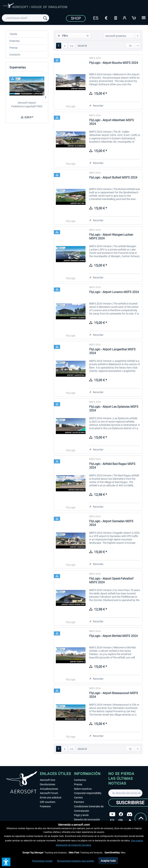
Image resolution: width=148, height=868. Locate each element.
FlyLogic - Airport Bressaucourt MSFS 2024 (114, 695)
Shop (76, 18)
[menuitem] (26, 18)
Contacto (15, 55)
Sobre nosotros (83, 789)
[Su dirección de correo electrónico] (125, 793)
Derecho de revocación (87, 820)
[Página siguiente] (65, 46)
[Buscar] (45, 18)
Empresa (15, 41)
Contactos (80, 780)
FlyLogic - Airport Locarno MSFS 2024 (114, 292)
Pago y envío (81, 815)
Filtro (63, 36)
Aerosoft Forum (49, 793)
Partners (79, 802)
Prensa (14, 48)
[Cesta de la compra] (134, 18)
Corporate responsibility (88, 793)
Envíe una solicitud (51, 798)
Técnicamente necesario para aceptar (75, 861)
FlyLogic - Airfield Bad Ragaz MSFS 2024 (112, 466)
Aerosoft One (47, 780)
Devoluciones (47, 784)
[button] (6, 862)
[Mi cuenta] (125, 18)
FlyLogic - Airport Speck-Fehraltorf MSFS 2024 (111, 580)
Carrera (78, 798)
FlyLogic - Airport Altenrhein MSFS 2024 (112, 122)
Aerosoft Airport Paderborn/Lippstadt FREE (27, 105)
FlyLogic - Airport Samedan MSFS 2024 (111, 523)
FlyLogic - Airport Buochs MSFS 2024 (114, 63)
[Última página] (72, 46)
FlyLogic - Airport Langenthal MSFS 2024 (112, 351)
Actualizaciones (49, 789)
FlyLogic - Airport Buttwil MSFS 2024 (113, 178)
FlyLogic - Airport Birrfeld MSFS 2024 (113, 636)
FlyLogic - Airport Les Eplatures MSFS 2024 (114, 409)
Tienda (13, 34)
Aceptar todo (108, 861)
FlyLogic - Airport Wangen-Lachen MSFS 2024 (111, 237)
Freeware (45, 806)
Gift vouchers (48, 802)
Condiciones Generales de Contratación (89, 809)
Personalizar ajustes (42, 861)
